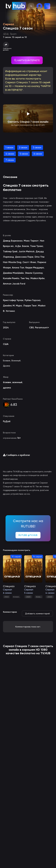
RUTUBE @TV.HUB (28, 535)
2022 (7, 597)
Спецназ (21, 646)
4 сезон (10, 154)
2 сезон (23, 148)
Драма (6, 366)
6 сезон (38, 154)
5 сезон (24, 154)
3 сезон (37, 148)
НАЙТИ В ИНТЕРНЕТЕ (27, 60)
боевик (16, 597)
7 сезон (10, 160)
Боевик (7, 361)
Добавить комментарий (37, 614)
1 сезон (9, 148)
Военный (16, 361)
